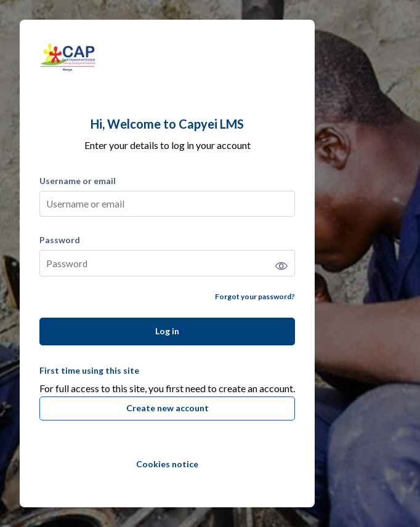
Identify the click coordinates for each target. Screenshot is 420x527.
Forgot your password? (255, 296)
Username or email (78, 181)
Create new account (168, 408)
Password (60, 240)
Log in (167, 331)
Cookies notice (167, 464)
